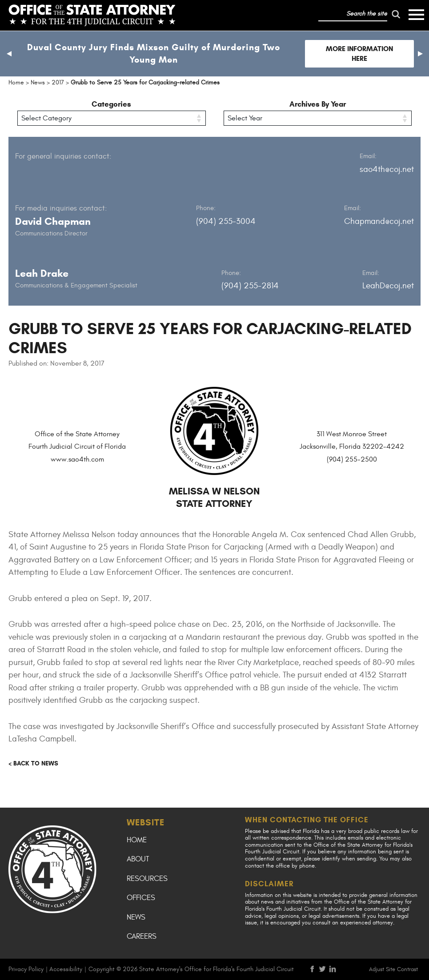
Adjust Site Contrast (393, 969)
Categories (111, 104)
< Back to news (33, 763)
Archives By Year (318, 104)
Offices (141, 898)
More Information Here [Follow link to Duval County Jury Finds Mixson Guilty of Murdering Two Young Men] (359, 54)
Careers (142, 936)
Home (137, 840)
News (136, 917)
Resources (147, 879)
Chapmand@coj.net (379, 221)
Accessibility (66, 969)
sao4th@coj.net (387, 169)
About (138, 859)
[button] (9, 54)
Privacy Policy (26, 969)
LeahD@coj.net (388, 286)
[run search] (396, 14)
